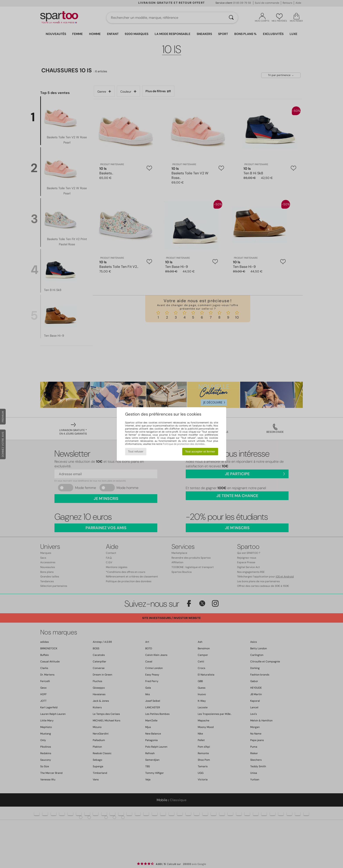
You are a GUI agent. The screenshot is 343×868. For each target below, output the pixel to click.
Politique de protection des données (184, 444)
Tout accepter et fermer (200, 451)
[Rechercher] (231, 18)
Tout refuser (136, 451)
